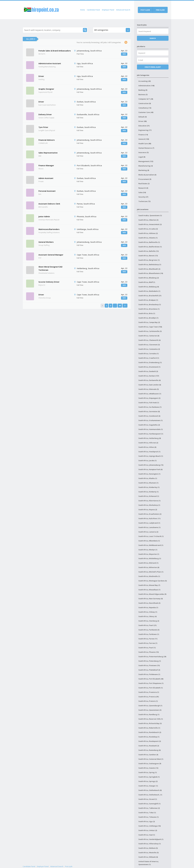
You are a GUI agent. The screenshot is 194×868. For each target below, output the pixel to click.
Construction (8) (145, 103)
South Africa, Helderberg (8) (150, 438)
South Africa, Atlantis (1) (148, 238)
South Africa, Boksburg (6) (149, 287)
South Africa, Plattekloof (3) (149, 670)
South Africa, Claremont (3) (149, 345)
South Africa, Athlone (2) (148, 233)
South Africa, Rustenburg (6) (150, 750)
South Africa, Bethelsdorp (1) (150, 264)
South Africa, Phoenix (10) (149, 652)
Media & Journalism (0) (147, 175)
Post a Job (69, 866)
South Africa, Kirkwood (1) (149, 496)
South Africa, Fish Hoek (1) (149, 403)
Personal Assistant (47, 191)
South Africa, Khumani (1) (148, 483)
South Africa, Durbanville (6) (150, 380)
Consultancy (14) (145, 108)
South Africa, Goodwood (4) (149, 416)
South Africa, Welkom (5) (148, 848)
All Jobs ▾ (31, 39)
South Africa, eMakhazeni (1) (150, 394)
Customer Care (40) (146, 112)
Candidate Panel (93, 10)
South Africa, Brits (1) (147, 313)
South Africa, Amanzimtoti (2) (150, 224)
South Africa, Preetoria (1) (149, 692)
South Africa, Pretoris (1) (148, 701)
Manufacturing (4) (146, 166)
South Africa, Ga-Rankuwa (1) (150, 407)
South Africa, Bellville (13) (149, 251)
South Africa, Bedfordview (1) (150, 247)
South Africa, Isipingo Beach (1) (151, 456)
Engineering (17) (145, 130)
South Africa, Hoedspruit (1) (149, 452)
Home (83, 10)
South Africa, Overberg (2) (149, 621)
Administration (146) (146, 86)
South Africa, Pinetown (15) (149, 665)
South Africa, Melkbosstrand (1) (151, 545)
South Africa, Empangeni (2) (149, 398)
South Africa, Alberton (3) (148, 220)
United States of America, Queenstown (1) (149, 863)
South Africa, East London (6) (150, 385)
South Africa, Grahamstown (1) (151, 420)
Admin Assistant (46, 178)
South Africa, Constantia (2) (149, 349)
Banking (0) (143, 90)
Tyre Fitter (43, 127)
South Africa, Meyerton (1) (149, 554)
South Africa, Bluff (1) (147, 282)
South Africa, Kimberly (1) (148, 492)
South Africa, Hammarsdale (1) (151, 429)
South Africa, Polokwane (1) (149, 674)
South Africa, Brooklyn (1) (148, 318)
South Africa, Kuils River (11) (149, 518)
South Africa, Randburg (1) (149, 714)
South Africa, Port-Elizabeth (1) (151, 688)
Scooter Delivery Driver (49, 282)
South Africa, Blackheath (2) (149, 269)
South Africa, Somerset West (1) (151, 759)
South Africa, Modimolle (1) (149, 576)
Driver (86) (143, 121)
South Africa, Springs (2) (148, 781)
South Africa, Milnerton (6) (149, 567)
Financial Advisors (47, 140)
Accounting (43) (145, 81)
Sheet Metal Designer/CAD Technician (50, 268)
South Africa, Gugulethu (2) (149, 425)
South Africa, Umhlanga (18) (150, 826)
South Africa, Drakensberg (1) (150, 362)
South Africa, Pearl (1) (147, 648)
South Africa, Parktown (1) (149, 634)
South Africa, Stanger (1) (148, 786)
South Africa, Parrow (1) (148, 643)
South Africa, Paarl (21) (147, 625)
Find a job (160, 10)
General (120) (144, 139)
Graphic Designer (46, 89)
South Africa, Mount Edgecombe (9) (152, 594)
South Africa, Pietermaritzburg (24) (152, 657)
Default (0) (143, 117)
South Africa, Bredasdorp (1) (150, 304)
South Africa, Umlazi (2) (148, 830)
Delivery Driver (45, 114)
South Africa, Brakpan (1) (148, 300)
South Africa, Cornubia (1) (149, 354)
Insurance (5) (144, 152)
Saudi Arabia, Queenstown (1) (150, 215)
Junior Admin (44, 216)
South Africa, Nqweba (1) (148, 607)
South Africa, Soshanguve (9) (150, 763)
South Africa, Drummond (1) (149, 367)
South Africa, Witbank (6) (148, 857)
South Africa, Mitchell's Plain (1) (151, 572)
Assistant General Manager (51, 255)
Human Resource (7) (146, 148)
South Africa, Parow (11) (148, 639)
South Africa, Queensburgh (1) (150, 706)
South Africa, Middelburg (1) (150, 558)
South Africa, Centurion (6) (149, 336)
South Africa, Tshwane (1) (149, 817)
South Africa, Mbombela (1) (149, 541)
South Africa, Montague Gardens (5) (153, 581)
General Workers (46, 242)
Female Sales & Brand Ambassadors (55, 51)
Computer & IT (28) (146, 99)
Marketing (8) (144, 170)
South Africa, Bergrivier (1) (149, 260)
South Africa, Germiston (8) (149, 411)
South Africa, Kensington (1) (149, 474)
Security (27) (143, 197)
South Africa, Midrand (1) (148, 563)
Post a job (145, 10)
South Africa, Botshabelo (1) (149, 291)
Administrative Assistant (50, 63)
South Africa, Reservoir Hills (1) (151, 719)
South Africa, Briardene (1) (149, 309)
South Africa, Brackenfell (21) (150, 296)
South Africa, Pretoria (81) (149, 697)
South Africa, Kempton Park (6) (150, 469)
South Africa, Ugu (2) (147, 821)
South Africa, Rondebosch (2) (150, 732)
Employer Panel (108, 10)
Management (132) (146, 161)
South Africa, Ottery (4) (147, 616)
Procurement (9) (145, 179)
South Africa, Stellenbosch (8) (150, 790)
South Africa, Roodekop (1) (149, 737)
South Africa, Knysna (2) (148, 510)
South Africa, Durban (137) (149, 376)
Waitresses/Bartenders (49, 229)
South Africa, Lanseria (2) (148, 532)
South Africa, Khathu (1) (148, 478)
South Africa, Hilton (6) (147, 447)
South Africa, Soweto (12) (148, 768)
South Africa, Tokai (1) (147, 813)
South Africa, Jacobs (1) (147, 460)
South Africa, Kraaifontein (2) (150, 514)
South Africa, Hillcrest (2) (148, 443)
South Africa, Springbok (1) (149, 777)
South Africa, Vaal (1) (147, 835)
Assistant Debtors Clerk (49, 204)
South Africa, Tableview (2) (149, 808)
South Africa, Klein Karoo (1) (149, 501)
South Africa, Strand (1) (148, 799)
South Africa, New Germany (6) (151, 599)
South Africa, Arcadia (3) (148, 229)
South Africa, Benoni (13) (148, 256)
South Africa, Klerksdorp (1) (149, 505)
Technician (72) (144, 201)
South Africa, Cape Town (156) (150, 327)
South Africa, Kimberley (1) (149, 487)
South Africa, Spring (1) (148, 772)
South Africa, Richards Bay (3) (150, 723)
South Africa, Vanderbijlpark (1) (151, 839)
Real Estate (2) (144, 184)
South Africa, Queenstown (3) (150, 710)
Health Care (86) (145, 144)
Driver (41, 76)
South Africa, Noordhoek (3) (149, 603)
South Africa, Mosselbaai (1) (149, 590)
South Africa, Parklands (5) (149, 630)
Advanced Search (123, 10)
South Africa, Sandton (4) (148, 755)
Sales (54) (142, 192)
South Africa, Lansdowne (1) (149, 527)
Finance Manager (46, 165)
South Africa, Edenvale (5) (149, 389)
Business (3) (143, 94)
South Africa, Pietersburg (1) (150, 661)
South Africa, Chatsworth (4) (149, 340)
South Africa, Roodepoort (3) (150, 741)
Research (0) (143, 188)
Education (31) (144, 126)
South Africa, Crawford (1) (149, 358)
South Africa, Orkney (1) (148, 612)
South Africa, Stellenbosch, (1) (150, 795)
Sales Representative (48, 153)
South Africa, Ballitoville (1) (149, 242)
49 (120, 306)
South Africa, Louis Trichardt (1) (151, 536)
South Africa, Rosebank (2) (149, 746)
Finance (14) (143, 135)
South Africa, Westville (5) (149, 853)
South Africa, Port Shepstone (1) (151, 683)
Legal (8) (142, 157)
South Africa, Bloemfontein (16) (151, 273)
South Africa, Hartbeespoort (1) (151, 434)
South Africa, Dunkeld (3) (148, 371)
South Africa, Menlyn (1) (148, 550)
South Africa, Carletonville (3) (150, 331)
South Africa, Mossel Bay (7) (149, 585)
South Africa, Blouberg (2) (149, 278)
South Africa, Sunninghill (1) (149, 804)
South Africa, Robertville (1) (149, 728)
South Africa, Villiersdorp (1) (150, 844)
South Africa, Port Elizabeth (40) (151, 679)
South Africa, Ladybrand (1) (149, 523)
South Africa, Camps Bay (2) (149, 322)
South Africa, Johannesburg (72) (151, 465)
